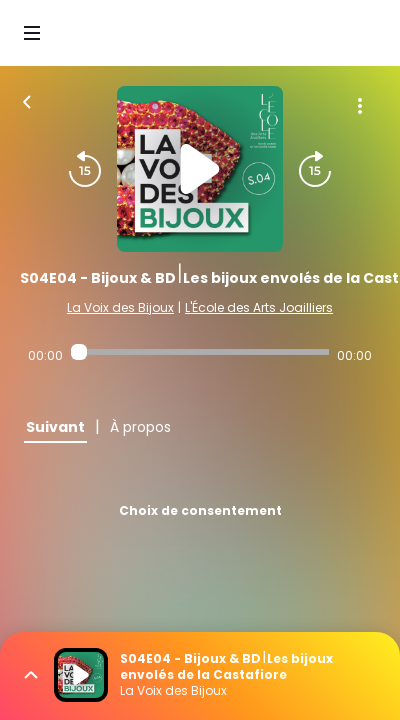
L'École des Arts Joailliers (259, 307)
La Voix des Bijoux (120, 307)
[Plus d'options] (360, 106)
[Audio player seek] (200, 352)
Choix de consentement (200, 510)
